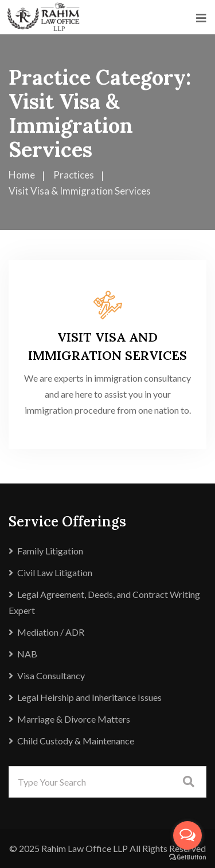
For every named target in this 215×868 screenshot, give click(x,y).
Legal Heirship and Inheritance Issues (89, 697)
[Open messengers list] (187, 835)
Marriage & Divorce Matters (74, 719)
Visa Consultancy (51, 675)
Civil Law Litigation (55, 572)
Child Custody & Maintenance (76, 741)
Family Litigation (50, 551)
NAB (27, 654)
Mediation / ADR (51, 632)
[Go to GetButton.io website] (187, 857)
